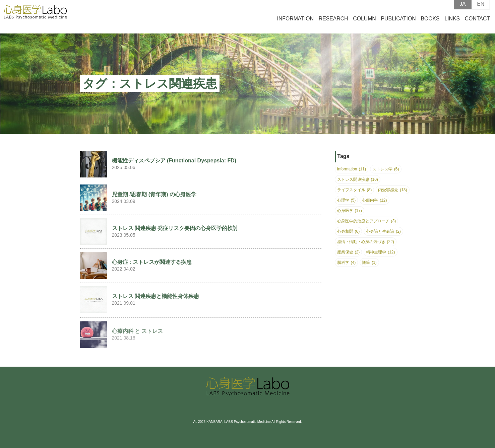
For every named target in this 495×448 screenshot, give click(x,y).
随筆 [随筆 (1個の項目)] (369, 263)
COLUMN (364, 23)
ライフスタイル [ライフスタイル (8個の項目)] (355, 190)
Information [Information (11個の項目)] (352, 169)
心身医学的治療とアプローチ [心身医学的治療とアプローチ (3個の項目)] (367, 221)
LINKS (452, 23)
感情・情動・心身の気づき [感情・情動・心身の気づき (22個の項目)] (366, 242)
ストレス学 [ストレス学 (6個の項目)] (386, 169)
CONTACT (477, 23)
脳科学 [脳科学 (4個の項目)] (347, 263)
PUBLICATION (398, 23)
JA (462, 8)
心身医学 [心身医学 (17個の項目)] (350, 211)
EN (481, 8)
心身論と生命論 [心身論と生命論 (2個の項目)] (383, 231)
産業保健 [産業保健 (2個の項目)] (349, 252)
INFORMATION (295, 23)
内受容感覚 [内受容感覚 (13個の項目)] (392, 190)
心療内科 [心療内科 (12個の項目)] (374, 200)
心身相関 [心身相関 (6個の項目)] (349, 231)
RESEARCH (333, 23)
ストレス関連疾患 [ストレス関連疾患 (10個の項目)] (358, 179)
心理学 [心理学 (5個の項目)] (347, 200)
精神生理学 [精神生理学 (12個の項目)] (380, 252)
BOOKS (430, 23)
